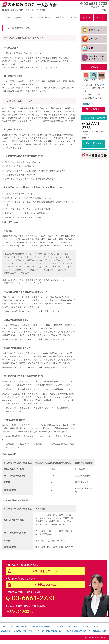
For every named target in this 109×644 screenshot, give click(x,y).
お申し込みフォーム (94, 109)
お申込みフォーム (45, 585)
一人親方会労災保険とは (15, 17)
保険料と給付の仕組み (40, 17)
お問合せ (100, 17)
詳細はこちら (88, 103)
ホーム (4, 626)
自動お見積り (72, 17)
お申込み (87, 17)
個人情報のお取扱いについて (93, 630)
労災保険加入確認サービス (67, 630)
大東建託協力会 (8, 635)
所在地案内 (18, 630)
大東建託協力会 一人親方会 (98, 641)
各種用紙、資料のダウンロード (97, 57)
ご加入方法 (59, 17)
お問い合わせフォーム (94, 144)
